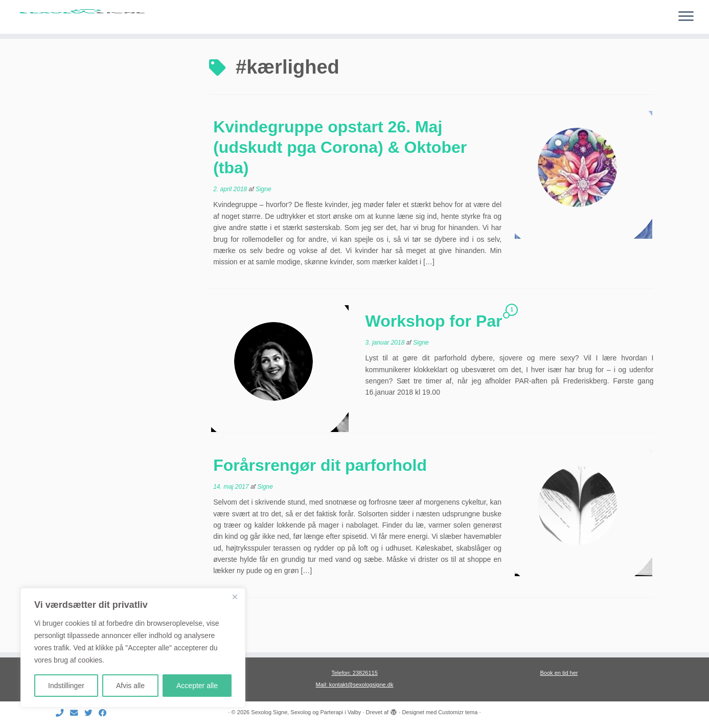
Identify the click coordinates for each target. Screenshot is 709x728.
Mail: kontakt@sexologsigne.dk (355, 685)
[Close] (235, 597)
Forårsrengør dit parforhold (320, 493)
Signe (264, 217)
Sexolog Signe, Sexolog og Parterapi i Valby (306, 712)
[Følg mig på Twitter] (92, 713)
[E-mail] (77, 713)
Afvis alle (130, 686)
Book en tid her (559, 673)
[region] (133, 648)
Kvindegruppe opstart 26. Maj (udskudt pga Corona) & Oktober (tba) (340, 175)
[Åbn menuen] (686, 17)
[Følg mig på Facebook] (106, 713)
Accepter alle (197, 686)
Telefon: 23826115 (354, 673)
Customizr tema (458, 712)
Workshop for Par (434, 349)
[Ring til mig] (63, 713)
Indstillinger (66, 686)
